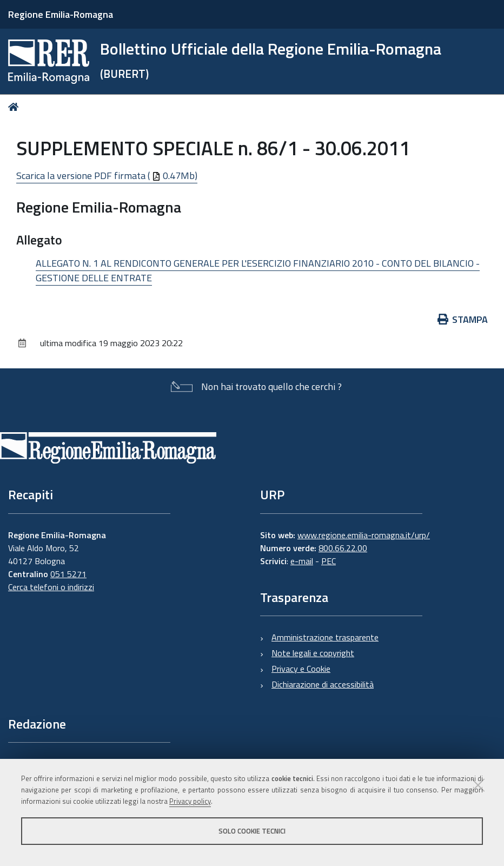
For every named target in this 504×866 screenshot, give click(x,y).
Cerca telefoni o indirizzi (51, 587)
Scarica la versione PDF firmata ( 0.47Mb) (107, 176)
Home (15, 107)
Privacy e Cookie (301, 669)
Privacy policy (190, 801)
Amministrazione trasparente (325, 637)
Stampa (463, 319)
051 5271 (68, 574)
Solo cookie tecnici (252, 831)
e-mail (302, 561)
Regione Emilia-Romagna (61, 14)
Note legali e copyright (313, 653)
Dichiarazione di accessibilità (323, 684)
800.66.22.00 (343, 548)
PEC (329, 561)
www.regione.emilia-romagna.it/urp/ (364, 535)
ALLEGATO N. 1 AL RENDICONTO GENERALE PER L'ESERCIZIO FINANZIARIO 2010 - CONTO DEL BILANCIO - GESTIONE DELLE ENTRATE (258, 270)
